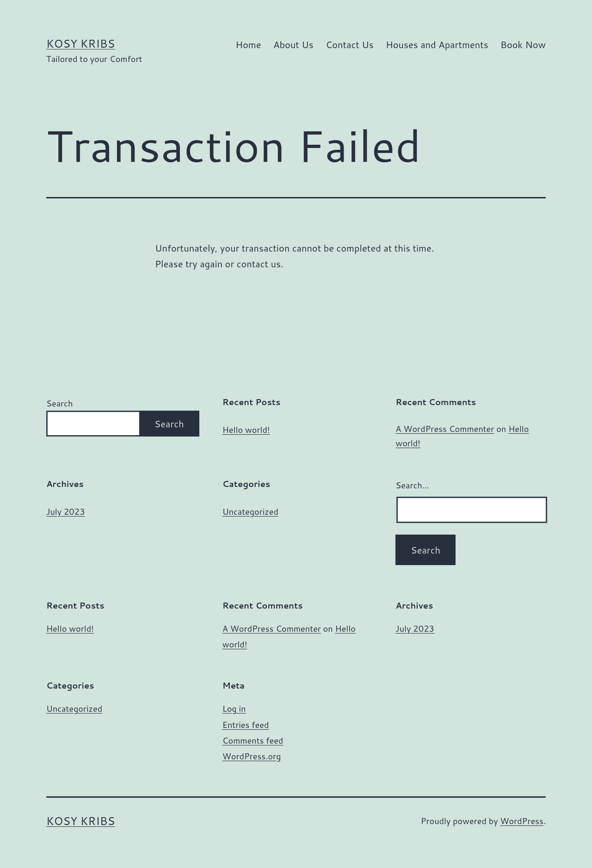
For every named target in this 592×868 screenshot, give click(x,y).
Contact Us (350, 44)
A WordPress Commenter (445, 429)
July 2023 (66, 511)
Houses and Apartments (437, 44)
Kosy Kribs (80, 43)
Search (59, 403)
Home (248, 44)
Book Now (523, 44)
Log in (234, 708)
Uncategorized (250, 511)
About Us (293, 44)
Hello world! (246, 430)
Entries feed (246, 725)
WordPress (522, 821)
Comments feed (253, 740)
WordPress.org (252, 756)
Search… (412, 485)
